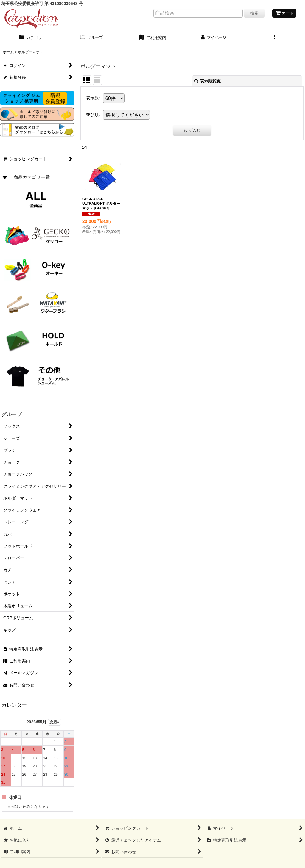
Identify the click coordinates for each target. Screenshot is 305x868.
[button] (274, 38)
